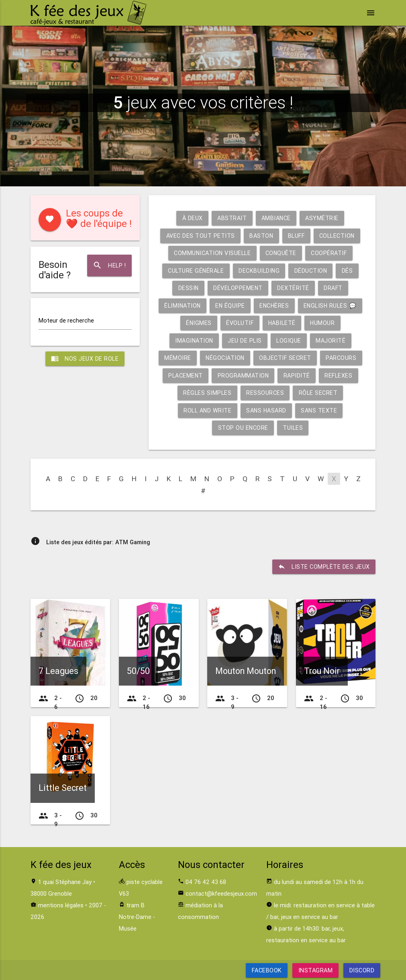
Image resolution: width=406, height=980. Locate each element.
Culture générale (195, 271)
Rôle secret (318, 393)
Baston (261, 236)
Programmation (243, 375)
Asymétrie (323, 218)
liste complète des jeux (324, 567)
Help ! (109, 265)
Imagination (194, 340)
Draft (334, 288)
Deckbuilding (259, 271)
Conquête (281, 253)
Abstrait (232, 218)
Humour (323, 323)
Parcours (342, 358)
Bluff (296, 236)
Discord (362, 970)
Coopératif (330, 253)
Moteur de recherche (66, 321)
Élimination (181, 305)
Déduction (311, 271)
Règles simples (207, 393)
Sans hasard (266, 410)
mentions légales (61, 905)
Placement (185, 375)
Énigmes (198, 323)
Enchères (274, 305)
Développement (238, 288)
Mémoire (177, 358)
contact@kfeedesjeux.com (221, 893)
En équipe (230, 305)
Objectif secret (286, 358)
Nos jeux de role (85, 359)
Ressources (265, 393)
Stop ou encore (243, 428)
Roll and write (207, 410)
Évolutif (240, 323)
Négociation (225, 358)
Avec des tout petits (199, 236)
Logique (290, 340)
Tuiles (293, 428)
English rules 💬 (331, 305)
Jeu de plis (245, 340)
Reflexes (339, 375)
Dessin (188, 288)
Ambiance (276, 218)
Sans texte (320, 410)
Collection (338, 236)
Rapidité (297, 375)
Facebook (267, 970)
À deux (192, 218)
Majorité (331, 340)
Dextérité (294, 288)
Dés (348, 271)
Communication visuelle (212, 253)
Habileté (282, 323)
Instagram (316, 970)
